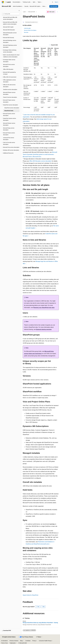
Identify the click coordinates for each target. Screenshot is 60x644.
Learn (24, 12)
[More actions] (57, 12)
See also (26, 32)
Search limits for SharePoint (30, 595)
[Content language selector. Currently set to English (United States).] (9, 637)
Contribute (28, 641)
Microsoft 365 (32, 12)
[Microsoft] (3, 2)
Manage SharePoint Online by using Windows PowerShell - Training (40, 623)
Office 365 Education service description (40, 161)
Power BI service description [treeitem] (10, 97)
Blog (21, 641)
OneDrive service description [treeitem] (10, 90)
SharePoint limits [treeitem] (9, 111)
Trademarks (12, 643)
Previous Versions (14, 641)
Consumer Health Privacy (45, 641)
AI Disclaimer (4, 641)
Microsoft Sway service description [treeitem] (9, 129)
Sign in (56, 2)
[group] (41, 80)
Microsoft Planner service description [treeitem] (9, 93)
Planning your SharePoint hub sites (44, 308)
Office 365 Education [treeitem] (8, 69)
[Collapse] (19, 11)
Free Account (54, 6)
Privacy (34, 641)
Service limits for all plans (30, 30)
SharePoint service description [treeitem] (12, 108)
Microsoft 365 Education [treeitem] (9, 30)
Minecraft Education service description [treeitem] (10, 34)
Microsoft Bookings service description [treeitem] (10, 41)
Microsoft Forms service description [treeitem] (9, 65)
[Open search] (53, 2)
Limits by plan (27, 28)
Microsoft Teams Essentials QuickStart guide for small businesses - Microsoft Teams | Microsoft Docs (40, 154)
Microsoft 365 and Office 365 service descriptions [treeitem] (10, 18)
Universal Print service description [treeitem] (9, 139)
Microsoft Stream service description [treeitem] (9, 124)
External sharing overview (44, 329)
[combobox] (11, 14)
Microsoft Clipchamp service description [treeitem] (10, 46)
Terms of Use (4, 643)
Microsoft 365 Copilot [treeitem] (8, 27)
